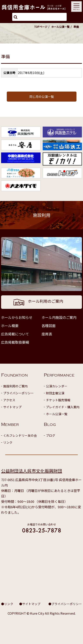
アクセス (9, 400)
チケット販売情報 (58, 400)
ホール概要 (10, 326)
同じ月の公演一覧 (42, 97)
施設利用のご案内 (15, 386)
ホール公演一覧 (60, 27)
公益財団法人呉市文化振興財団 (32, 471)
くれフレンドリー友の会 (20, 435)
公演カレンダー (57, 386)
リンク (8, 442)
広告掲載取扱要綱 (15, 342)
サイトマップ (12, 407)
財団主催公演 (55, 393)
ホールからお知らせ (17, 317)
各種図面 (49, 326)
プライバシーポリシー (19, 393)
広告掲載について (15, 334)
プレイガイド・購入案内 (63, 407)
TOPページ (41, 27)
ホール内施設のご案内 (59, 317)
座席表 (47, 334)
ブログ (51, 435)
